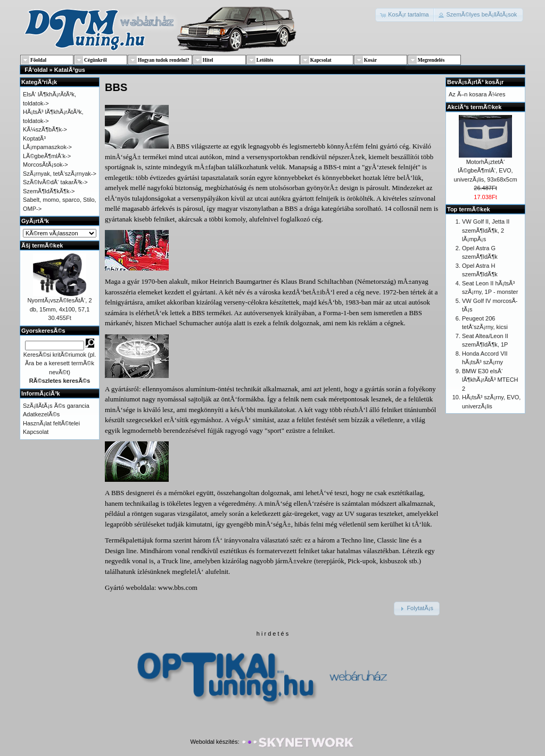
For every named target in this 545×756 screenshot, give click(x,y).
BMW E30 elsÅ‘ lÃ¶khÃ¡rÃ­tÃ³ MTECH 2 (490, 380)
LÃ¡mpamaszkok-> (47, 147)
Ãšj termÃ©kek (42, 245)
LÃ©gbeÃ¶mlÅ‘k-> (47, 156)
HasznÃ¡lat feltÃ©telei (51, 423)
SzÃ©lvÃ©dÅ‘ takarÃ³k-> (55, 182)
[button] (405, 15)
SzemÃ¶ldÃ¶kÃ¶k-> (49, 191)
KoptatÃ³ (34, 138)
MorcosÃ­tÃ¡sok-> (46, 165)
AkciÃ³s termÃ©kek (474, 107)
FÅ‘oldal (36, 70)
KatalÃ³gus (70, 70)
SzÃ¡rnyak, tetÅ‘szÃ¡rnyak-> (60, 174)
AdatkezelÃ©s (41, 414)
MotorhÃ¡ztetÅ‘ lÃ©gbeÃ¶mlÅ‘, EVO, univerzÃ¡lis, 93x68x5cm (485, 171)
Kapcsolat (36, 432)
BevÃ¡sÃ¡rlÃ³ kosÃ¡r (475, 82)
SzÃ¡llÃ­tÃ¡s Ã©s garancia (56, 406)
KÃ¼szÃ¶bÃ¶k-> (45, 129)
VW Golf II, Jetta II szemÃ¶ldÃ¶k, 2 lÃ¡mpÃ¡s (486, 230)
